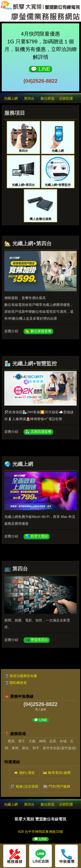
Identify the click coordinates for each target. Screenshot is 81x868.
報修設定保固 (27, 786)
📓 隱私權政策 (16, 683)
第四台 (29, 99)
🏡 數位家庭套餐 (38, 331)
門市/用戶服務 (59, 786)
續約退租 (27, 773)
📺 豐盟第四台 (37, 640)
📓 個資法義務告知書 (21, 676)
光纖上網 (11, 99)
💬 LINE (40, 69)
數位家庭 (48, 99)
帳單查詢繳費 (59, 773)
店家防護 (66, 99)
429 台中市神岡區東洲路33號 (40, 832)
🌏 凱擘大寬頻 (37, 536)
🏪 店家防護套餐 (38, 432)
